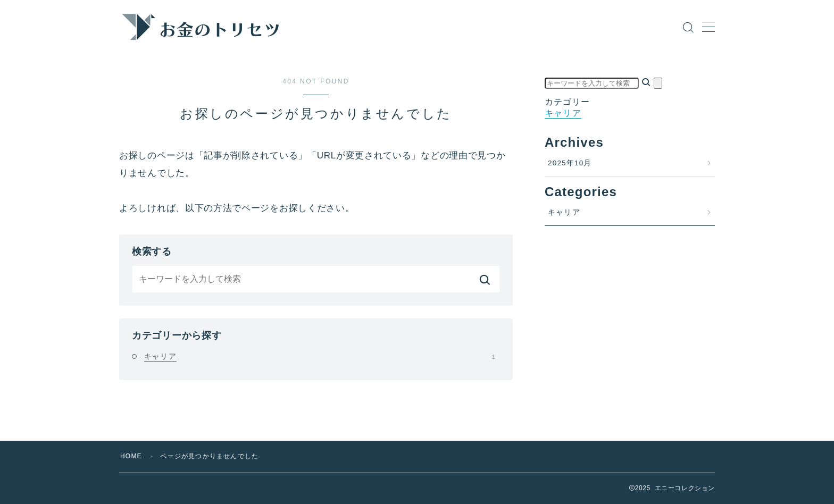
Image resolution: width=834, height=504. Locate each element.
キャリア (320, 356)
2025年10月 (570, 163)
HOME (131, 456)
